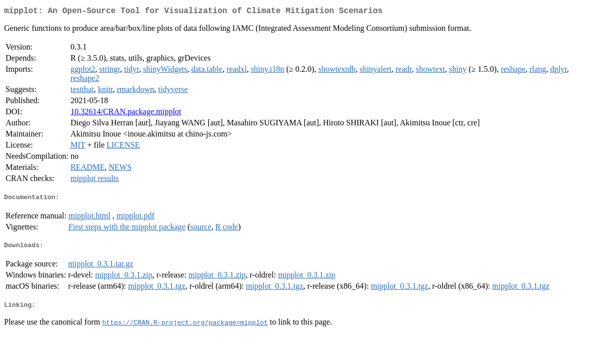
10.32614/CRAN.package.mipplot (126, 113)
